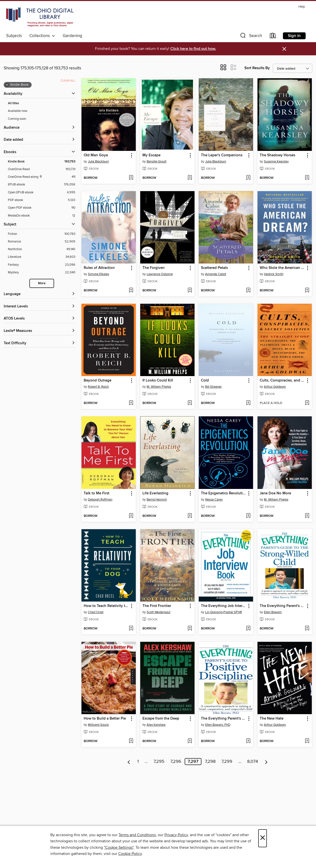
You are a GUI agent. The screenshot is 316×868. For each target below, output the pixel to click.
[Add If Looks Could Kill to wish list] (190, 403)
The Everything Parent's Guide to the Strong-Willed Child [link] (282, 606)
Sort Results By (257, 68)
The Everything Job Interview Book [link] (224, 606)
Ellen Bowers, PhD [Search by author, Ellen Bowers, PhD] (218, 725)
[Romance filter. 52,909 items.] (42, 242)
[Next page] (266, 762)
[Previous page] (129, 762)
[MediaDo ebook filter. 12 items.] (42, 216)
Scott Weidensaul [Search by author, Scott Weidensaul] (158, 612)
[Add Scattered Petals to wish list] (248, 291)
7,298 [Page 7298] (210, 762)
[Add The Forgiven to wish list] (190, 291)
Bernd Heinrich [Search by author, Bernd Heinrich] (157, 500)
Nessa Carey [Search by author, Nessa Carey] (214, 500)
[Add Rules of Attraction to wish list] (131, 291)
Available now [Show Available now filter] (18, 111)
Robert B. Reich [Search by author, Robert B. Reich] (98, 387)
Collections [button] (42, 36)
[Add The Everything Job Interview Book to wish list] (248, 629)
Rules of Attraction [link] (99, 268)
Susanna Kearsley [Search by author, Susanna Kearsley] (276, 161)
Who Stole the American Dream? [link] (282, 268)
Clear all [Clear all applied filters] (68, 81)
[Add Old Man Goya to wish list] (131, 178)
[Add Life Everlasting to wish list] (190, 516)
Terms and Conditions (137, 835)
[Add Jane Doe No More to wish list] (307, 516)
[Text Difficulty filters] (39, 343)
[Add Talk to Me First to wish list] (131, 516)
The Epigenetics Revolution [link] (224, 493)
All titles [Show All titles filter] (13, 103)
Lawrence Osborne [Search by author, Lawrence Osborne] (160, 274)
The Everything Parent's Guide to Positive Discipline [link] (224, 719)
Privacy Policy (176, 835)
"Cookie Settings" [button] (119, 848)
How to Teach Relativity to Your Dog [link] (106, 606)
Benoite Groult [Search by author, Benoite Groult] (157, 161)
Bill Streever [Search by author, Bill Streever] (213, 387)
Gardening (72, 36)
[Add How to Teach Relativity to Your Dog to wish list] (131, 629)
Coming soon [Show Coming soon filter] (17, 119)
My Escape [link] (151, 155)
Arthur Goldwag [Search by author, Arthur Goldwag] (275, 387)
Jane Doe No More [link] (275, 493)
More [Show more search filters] (42, 283)
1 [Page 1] (138, 762)
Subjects (14, 36)
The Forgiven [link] (154, 268)
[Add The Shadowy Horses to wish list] (307, 178)
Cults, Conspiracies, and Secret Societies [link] (282, 381)
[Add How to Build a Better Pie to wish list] (131, 741)
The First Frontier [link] (157, 606)
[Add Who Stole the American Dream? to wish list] (307, 291)
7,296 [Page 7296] (176, 762)
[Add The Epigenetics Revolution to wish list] (248, 516)
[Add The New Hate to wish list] (307, 741)
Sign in (294, 36)
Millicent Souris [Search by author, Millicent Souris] (98, 725)
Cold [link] (205, 381)
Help (302, 7)
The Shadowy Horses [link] (277, 155)
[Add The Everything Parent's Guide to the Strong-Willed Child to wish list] (307, 629)
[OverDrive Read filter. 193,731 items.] (42, 169)
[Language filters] (39, 294)
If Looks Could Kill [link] (158, 381)
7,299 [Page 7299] (227, 762)
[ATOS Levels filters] (39, 319)
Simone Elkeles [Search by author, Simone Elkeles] (99, 274)
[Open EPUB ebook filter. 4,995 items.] (42, 192)
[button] (251, 37)
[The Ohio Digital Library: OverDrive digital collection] (40, 17)
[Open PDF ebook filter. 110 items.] (42, 208)
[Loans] (273, 37)
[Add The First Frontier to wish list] (190, 629)
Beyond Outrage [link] (98, 381)
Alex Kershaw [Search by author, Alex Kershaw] (156, 725)
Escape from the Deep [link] (161, 719)
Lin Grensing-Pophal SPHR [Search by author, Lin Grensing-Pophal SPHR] (224, 612)
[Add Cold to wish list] (248, 403)
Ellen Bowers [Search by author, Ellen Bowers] (273, 612)
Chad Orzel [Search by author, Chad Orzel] (96, 612)
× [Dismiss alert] (284, 49)
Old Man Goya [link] (96, 155)
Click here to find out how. (193, 49)
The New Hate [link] (272, 719)
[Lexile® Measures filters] (39, 331)
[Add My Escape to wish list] (190, 178)
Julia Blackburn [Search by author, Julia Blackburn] (98, 161)
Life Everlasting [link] (155, 493)
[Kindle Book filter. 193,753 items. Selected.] (42, 162)
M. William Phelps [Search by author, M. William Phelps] (159, 387)
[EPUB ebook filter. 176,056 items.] (42, 185)
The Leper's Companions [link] (222, 155)
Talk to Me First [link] (97, 493)
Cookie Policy (130, 854)
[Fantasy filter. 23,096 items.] (42, 265)
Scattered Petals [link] (214, 268)
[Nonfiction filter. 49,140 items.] (42, 249)
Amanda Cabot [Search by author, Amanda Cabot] (216, 274)
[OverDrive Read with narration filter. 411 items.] (42, 177)
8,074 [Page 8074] (253, 762)
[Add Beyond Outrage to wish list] (131, 403)
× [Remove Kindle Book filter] (7, 85)
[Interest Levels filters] (39, 307)
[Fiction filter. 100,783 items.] (42, 234)
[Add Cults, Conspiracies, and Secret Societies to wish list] (307, 403)
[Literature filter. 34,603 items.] (42, 257)
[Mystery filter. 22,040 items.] (42, 273)
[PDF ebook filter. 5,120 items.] (42, 200)
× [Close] (263, 838)
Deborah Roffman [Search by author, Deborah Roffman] (100, 500)
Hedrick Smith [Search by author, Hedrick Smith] (274, 274)
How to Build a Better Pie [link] (105, 719)
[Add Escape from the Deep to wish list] (190, 741)
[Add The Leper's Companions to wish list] (248, 178)
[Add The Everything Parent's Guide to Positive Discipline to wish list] (248, 741)
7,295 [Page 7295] (159, 762)
